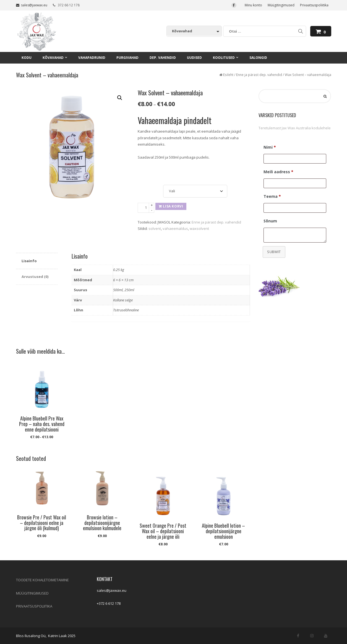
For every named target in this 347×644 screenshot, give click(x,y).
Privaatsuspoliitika (314, 5)
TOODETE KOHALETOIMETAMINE (42, 580)
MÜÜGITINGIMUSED (32, 593)
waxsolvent (199, 228)
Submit (274, 252)
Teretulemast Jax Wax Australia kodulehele (295, 128)
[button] (120, 98)
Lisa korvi (171, 206)
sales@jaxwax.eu (32, 5)
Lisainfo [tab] (29, 261)
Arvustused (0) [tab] (35, 277)
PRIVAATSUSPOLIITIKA (34, 606)
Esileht (228, 75)
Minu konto (253, 5)
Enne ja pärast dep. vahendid (259, 75)
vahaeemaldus (175, 228)
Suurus (144, 186)
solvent (155, 228)
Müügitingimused (281, 5)
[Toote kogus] (146, 208)
